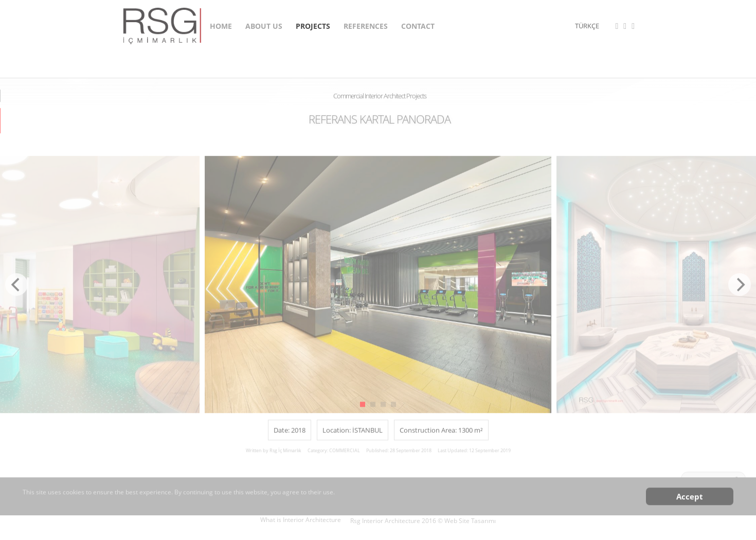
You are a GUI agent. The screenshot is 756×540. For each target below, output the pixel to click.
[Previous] (16, 289)
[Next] (740, 289)
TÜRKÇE (587, 25)
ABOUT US (264, 24)
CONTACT (418, 24)
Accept (690, 501)
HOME (221, 24)
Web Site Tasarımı (470, 521)
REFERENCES (366, 24)
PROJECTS (313, 24)
